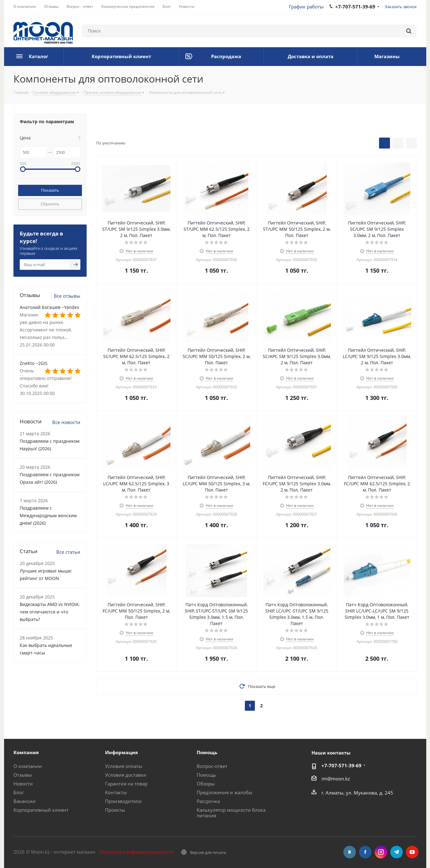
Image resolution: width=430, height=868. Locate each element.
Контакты (116, 792)
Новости (23, 784)
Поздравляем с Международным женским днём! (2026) (48, 515)
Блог (19, 792)
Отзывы (23, 775)
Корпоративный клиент (41, 810)
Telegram (397, 852)
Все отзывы (67, 296)
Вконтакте (350, 852)
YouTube (412, 852)
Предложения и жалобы (225, 792)
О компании (28, 766)
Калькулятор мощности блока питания (231, 813)
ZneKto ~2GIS (34, 363)
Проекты (115, 810)
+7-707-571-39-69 (341, 765)
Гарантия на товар (126, 784)
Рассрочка (208, 801)
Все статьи (68, 552)
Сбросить (50, 204)
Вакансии (25, 801)
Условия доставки (126, 775)
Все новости (66, 422)
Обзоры (206, 784)
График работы (306, 7)
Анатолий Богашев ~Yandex (49, 307)
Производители (123, 801)
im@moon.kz (336, 778)
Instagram (381, 852)
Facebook (365, 852)
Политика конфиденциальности (137, 852)
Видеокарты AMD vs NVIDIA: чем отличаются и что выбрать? (50, 612)
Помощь (206, 775)
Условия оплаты (124, 766)
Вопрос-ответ (212, 766)
